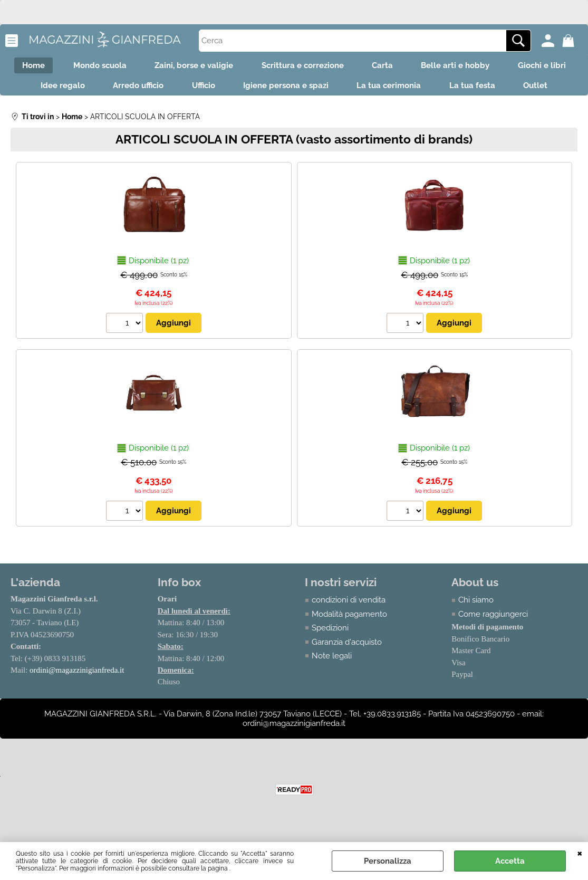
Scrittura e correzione (342, 66)
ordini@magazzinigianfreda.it (77, 697)
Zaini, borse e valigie (230, 66)
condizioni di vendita (349, 627)
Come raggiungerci (493, 641)
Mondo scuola (133, 66)
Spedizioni (330, 655)
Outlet (294, 111)
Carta (426, 66)
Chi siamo (476, 627)
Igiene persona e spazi (354, 89)
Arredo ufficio (199, 89)
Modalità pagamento (349, 641)
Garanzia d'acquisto (347, 669)
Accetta (510, 861)
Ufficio (268, 89)
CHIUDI (580, 853)
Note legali (332, 683)
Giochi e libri (42, 89)
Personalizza (388, 861)
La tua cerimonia (460, 89)
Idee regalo (120, 89)
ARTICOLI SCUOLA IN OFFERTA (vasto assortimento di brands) (294, 166)
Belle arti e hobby (502, 66)
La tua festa (547, 89)
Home (63, 66)
